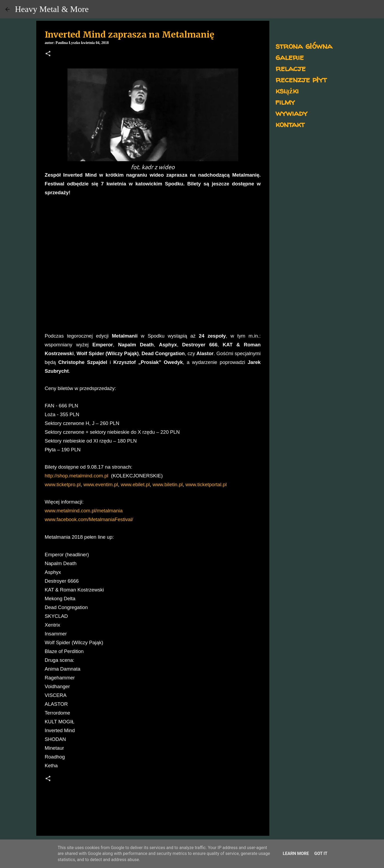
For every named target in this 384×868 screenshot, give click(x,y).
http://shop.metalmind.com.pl (77, 476)
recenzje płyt (301, 79)
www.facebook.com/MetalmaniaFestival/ (89, 519)
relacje (291, 68)
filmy (285, 102)
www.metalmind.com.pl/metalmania (84, 511)
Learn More (296, 853)
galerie (290, 57)
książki (287, 90)
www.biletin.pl (168, 484)
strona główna (304, 46)
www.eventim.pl (101, 484)
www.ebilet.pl (135, 484)
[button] (48, 54)
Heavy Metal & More (52, 9)
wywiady (291, 113)
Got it (321, 853)
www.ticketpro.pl (63, 484)
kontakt (290, 124)
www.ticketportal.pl (206, 484)
